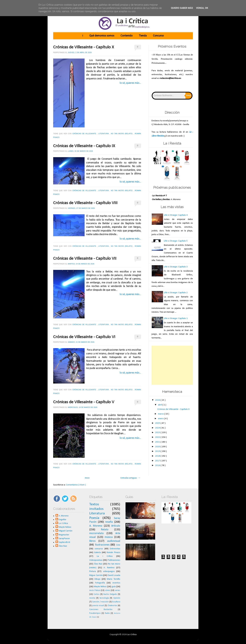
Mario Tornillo (114, 579)
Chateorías (112, 606)
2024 (158, 428)
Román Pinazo (113, 553)
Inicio (87, 478)
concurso (99, 549)
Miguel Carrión (66, 531)
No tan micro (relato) (122, 134)
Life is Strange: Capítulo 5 (176, 241)
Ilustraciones (102, 545)
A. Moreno (64, 516)
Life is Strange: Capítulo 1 (176, 318)
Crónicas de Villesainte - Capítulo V (84, 402)
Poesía (94, 518)
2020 (158, 447)
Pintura (93, 571)
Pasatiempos (95, 613)
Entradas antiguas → (130, 478)
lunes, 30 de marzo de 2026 (80, 151)
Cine (118, 545)
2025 (158, 423)
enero (161, 419)
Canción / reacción (100, 602)
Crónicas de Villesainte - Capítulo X (84, 47)
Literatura (104, 134)
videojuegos (109, 571)
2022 (158, 437)
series (118, 590)
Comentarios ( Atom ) (76, 485)
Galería (97, 553)
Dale (189, 96)
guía (114, 587)
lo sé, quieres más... (130, 83)
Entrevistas (115, 549)
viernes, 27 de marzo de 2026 (81, 208)
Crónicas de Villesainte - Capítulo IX (84, 146)
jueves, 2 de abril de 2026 (80, 53)
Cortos (96, 594)
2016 (158, 465)
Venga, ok (202, 8)
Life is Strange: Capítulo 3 (176, 267)
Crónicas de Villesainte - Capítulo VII (85, 259)
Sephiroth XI (64, 542)
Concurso (158, 36)
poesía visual (98, 606)
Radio (107, 613)
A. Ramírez (109, 568)
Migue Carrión (96, 575)
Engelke (62, 520)
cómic (108, 590)
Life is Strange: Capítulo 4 (176, 215)
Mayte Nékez (65, 527)
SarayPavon (64, 539)
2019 (158, 451)
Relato (105, 530)
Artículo (116, 526)
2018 (158, 456)
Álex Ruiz (63, 546)
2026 (158, 400)
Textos (94, 504)
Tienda (143, 36)
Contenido (127, 36)
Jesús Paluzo (95, 590)
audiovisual (114, 541)
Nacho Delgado (110, 594)
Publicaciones (114, 560)
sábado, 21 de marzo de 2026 (81, 342)
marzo (161, 414)
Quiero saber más (182, 8)
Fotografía (100, 583)
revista (92, 598)
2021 (158, 442)
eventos (116, 583)
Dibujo (97, 579)
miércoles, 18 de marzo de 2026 (83, 407)
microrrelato (96, 533)
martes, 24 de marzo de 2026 (81, 264)
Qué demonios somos (102, 36)
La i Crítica (63, 523)
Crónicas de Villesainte (85, 134)
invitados (96, 509)
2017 (158, 461)
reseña (109, 522)
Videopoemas (96, 560)
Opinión (117, 598)
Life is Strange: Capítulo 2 (176, 293)
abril (160, 405)
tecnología (104, 598)
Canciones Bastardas (101, 609)
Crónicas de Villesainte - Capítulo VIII (85, 203)
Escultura (116, 602)
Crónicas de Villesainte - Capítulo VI (84, 337)
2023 (158, 433)
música (109, 537)
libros (92, 541)
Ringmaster (64, 535)
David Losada (114, 575)
